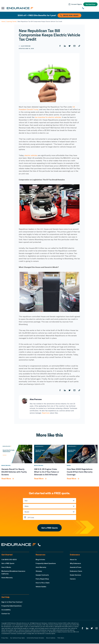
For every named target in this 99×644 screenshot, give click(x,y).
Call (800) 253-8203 (9, 560)
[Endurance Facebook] (82, 629)
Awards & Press (76, 568)
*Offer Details (61, 638)
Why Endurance (76, 564)
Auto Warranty (41, 568)
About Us (73, 560)
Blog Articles (40, 560)
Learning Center (11, 21)
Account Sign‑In (75, 4)
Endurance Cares (76, 572)
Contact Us (6, 614)
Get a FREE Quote (49, 528)
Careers (73, 579)
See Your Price (90, 4)
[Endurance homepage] (20, 8)
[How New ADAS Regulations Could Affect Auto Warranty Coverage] (82, 454)
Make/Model (6, 465)
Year (26, 501)
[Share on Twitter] (70, 46)
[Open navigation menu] (3, 8)
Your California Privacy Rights (17, 638)
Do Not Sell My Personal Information (35, 638)
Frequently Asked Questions (46, 564)
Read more (46, 413)
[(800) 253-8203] (90, 8)
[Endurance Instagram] (96, 629)
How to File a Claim (43, 583)
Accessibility (6, 610)
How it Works (6, 568)
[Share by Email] (74, 46)
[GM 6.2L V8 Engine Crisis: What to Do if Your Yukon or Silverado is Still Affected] (49, 454)
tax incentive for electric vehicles (48, 117)
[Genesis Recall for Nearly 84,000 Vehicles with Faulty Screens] (17, 454)
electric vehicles (31, 155)
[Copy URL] (79, 46)
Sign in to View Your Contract (12, 602)
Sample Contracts (42, 575)
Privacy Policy (5, 638)
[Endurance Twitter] (92, 629)
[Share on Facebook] (60, 46)
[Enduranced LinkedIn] (87, 629)
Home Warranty (7, 578)
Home (3, 21)
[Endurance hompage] (19, 545)
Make (27, 506)
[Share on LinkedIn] (65, 46)
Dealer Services (76, 575)
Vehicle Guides (41, 587)
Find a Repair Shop (42, 579)
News (69, 465)
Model (27, 512)
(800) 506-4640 (70, 15)
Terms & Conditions (51, 638)
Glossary (39, 572)
